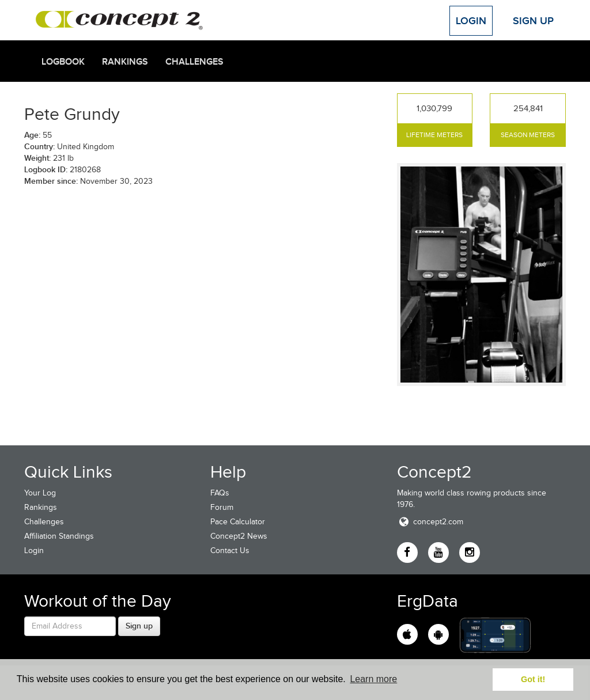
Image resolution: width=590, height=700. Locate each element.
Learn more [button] (373, 679)
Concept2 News (239, 536)
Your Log (40, 493)
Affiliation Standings (59, 536)
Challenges (194, 62)
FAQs (220, 493)
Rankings (125, 62)
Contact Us (230, 550)
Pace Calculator (238, 522)
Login (471, 21)
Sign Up (533, 21)
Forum (222, 507)
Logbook (63, 62)
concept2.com (430, 522)
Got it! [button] (533, 679)
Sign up (139, 626)
